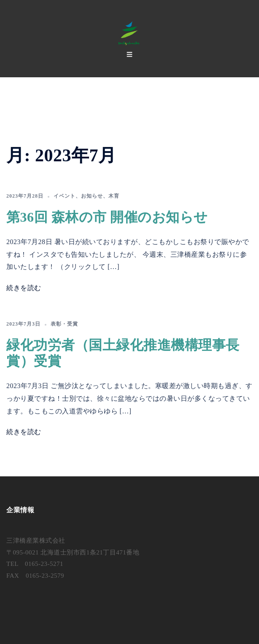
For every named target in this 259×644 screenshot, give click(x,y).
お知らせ (92, 196)
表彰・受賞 (64, 324)
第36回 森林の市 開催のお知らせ (107, 217)
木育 (114, 196)
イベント (65, 196)
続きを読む (24, 288)
